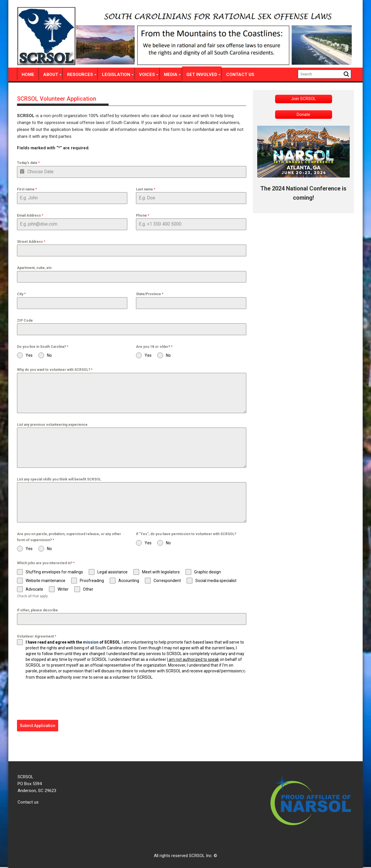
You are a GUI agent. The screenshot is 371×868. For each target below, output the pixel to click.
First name (27, 189)
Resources (80, 75)
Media (171, 75)
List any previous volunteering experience (52, 425)
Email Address (30, 215)
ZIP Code (25, 321)
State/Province (150, 294)
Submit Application (38, 726)
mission (91, 642)
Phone (143, 215)
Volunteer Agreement (37, 636)
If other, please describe (37, 610)
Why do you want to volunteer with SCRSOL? (55, 370)
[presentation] (61, 700)
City (21, 294)
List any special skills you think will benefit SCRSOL (59, 479)
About (51, 75)
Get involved (202, 75)
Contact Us (240, 75)
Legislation (116, 75)
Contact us (28, 800)
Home (28, 75)
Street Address (31, 242)
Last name (146, 189)
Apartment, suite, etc (34, 268)
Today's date (28, 163)
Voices (147, 75)
